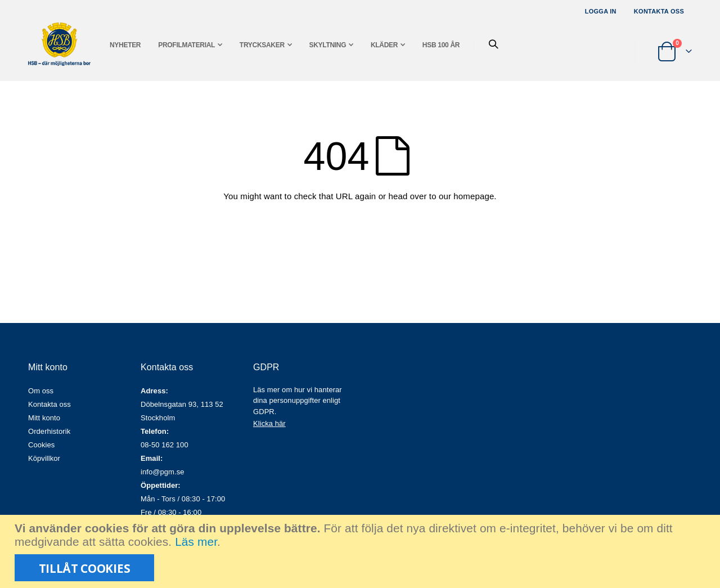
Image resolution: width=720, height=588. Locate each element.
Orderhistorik (49, 431)
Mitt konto (44, 418)
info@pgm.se (163, 472)
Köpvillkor (44, 458)
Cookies (41, 445)
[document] (361, 551)
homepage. (475, 196)
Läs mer (196, 542)
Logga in (601, 11)
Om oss (41, 391)
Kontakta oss (659, 11)
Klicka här (269, 423)
